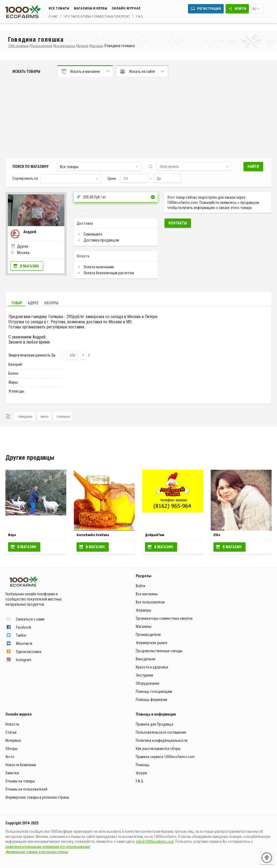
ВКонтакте (24, 644)
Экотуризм (144, 675)
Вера (12, 535)
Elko (217, 535)
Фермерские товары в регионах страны (37, 797)
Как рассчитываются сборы (158, 749)
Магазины (144, 626)
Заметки (12, 773)
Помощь (143, 765)
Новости (12, 724)
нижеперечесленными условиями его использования (48, 847)
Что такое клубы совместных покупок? (97, 16)
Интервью (13, 740)
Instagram (24, 660)
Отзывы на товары (20, 781)
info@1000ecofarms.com (155, 841)
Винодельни (146, 659)
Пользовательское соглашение (161, 732)
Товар (17, 303)
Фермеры (144, 610)
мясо (44, 416)
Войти (240, 9)
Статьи (11, 732)
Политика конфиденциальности (162, 740)
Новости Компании (21, 765)
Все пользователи (150, 602)
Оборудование (148, 683)
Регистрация (209, 9)
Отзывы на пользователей (26, 789)
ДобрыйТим (155, 535)
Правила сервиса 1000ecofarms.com (165, 757)
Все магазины (147, 594)
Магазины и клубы (90, 8)
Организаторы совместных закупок (164, 618)
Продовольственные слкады (159, 651)
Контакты (178, 223)
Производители (148, 635)
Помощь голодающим (154, 691)
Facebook (24, 627)
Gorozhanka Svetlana (93, 535)
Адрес (33, 303)
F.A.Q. (140, 16)
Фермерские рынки (151, 643)
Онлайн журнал (126, 8)
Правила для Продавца (154, 724)
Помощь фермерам (151, 700)
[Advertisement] (138, 118)
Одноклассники (29, 652)
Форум (141, 773)
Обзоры (51, 303)
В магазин (29, 266)
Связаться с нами (30, 619)
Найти (253, 167)
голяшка (63, 416)
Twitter (21, 635)
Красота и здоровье (152, 667)
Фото (10, 757)
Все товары (59, 8)
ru (254, 9)
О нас (53, 16)
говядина (25, 416)
